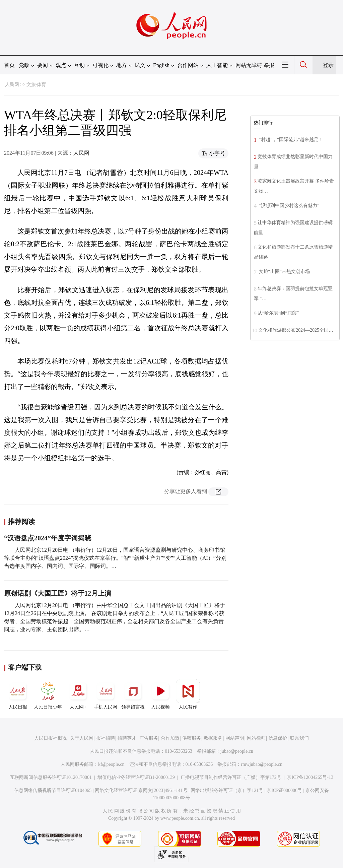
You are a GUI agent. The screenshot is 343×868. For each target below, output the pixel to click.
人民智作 (188, 694)
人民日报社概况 (51, 738)
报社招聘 (106, 738)
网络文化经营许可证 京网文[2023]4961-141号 (141, 790)
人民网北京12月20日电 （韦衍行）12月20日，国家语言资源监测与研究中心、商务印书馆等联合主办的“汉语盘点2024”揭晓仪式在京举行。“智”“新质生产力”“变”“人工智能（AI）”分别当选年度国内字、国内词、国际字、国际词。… (115, 558)
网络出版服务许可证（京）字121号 (227, 790)
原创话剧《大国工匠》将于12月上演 (58, 593)
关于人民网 (82, 738)
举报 (269, 65)
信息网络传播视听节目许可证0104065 (53, 790)
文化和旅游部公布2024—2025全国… (296, 330)
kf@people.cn (111, 764)
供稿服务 (192, 738)
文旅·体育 (37, 85)
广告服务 (149, 738)
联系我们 (299, 738)
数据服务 (213, 738)
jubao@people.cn (237, 751)
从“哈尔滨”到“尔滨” (278, 313)
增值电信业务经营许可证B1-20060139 (136, 777)
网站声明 (235, 738)
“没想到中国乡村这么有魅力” (288, 206)
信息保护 (278, 738)
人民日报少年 (48, 694)
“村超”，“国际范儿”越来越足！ (290, 140)
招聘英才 (127, 738)
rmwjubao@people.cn (262, 764)
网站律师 (256, 738)
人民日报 (18, 694)
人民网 (12, 85)
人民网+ (78, 694)
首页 (9, 65)
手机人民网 (106, 694)
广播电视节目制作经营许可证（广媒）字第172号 (231, 777)
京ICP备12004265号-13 (310, 777)
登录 (328, 65)
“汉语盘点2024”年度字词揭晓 (48, 538)
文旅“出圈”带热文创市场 (284, 272)
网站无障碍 (249, 65)
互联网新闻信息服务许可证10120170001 (51, 777)
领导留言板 (133, 694)
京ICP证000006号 (284, 790)
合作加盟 (170, 738)
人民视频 (160, 694)
